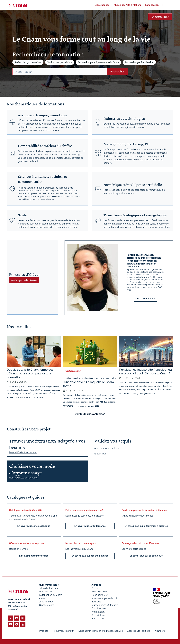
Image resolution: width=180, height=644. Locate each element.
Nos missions (46, 592)
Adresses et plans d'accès (105, 598)
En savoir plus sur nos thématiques (90, 556)
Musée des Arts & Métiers (105, 605)
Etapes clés (100, 454)
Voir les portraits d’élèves (24, 280)
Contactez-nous (160, 17)
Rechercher (117, 72)
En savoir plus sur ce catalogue (34, 526)
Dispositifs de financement (23, 452)
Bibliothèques (99, 608)
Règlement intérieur (63, 631)
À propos (96, 585)
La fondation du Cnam (51, 595)
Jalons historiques (48, 588)
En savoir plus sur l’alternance (90, 526)
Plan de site (98, 619)
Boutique (96, 602)
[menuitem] (102, 5)
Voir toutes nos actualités (90, 414)
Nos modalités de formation (24, 478)
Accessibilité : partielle (139, 631)
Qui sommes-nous (49, 585)
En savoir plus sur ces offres (34, 556)
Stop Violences (99, 615)
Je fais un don (46, 602)
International (98, 612)
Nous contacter (100, 595)
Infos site (44, 631)
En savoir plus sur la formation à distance (146, 526)
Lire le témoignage (145, 299)
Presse (95, 588)
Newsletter (161, 631)
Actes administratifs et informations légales (100, 631)
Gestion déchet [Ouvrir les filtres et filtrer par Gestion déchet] (73, 371)
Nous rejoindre (99, 592)
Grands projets (47, 605)
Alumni (43, 598)
